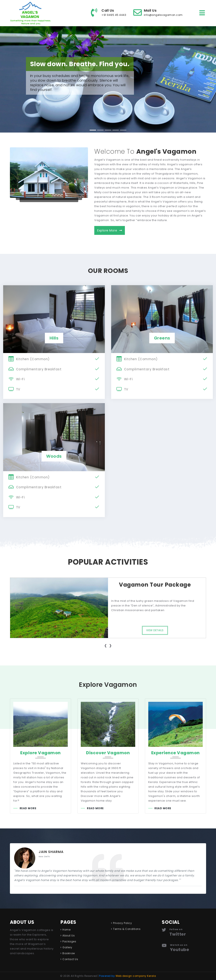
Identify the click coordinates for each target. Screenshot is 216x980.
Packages (69, 941)
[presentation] (106, 645)
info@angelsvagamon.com (163, 15)
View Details (155, 630)
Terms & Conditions (127, 929)
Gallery (67, 947)
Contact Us (70, 959)
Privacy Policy (122, 923)
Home (66, 930)
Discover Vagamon (108, 753)
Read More (28, 808)
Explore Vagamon (40, 753)
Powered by (128, 976)
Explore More (110, 230)
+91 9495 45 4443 (114, 15)
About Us (69, 936)
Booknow (69, 953)
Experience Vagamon (175, 753)
